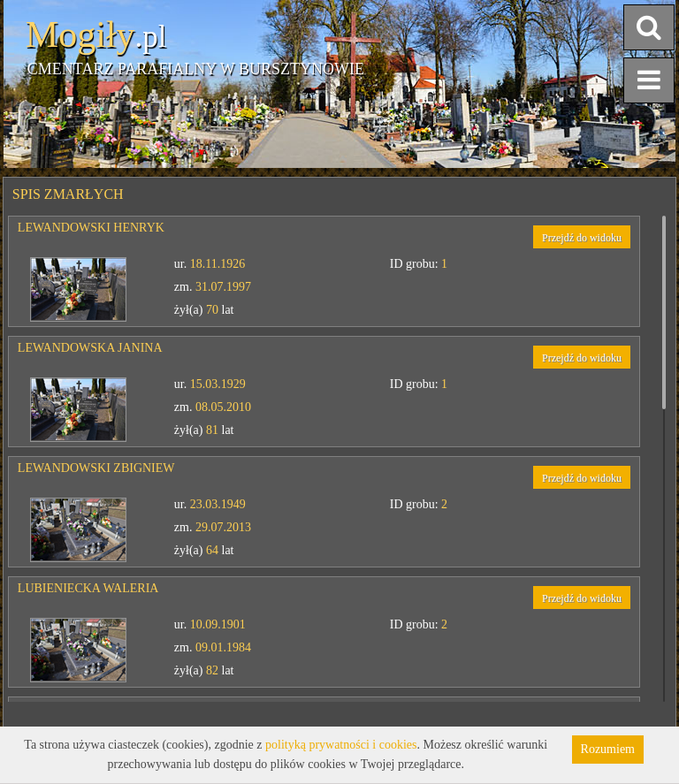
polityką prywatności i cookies (341, 745)
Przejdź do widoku (582, 238)
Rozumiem (608, 749)
